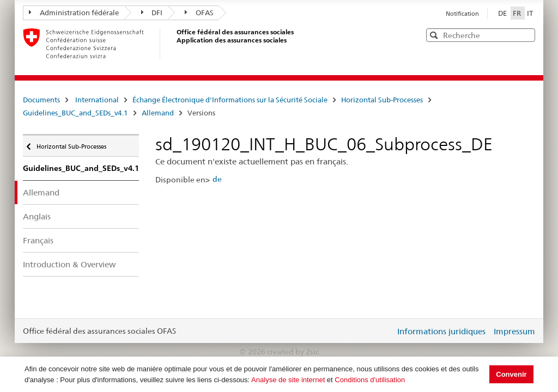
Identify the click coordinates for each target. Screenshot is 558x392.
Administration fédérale (74, 13)
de (217, 179)
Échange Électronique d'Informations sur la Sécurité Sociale (230, 100)
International (97, 100)
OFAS (199, 13)
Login (385, 331)
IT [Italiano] (530, 13)
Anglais (37, 216)
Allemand (158, 113)
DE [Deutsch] (503, 13)
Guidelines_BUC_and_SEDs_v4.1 (75, 113)
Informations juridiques (441, 331)
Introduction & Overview (69, 264)
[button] (526, 35)
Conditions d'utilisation (370, 380)
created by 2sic (293, 352)
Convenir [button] (511, 374)
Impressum (514, 331)
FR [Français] (518, 13)
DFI (152, 13)
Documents (41, 100)
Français (38, 240)
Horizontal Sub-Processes (382, 100)
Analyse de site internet (288, 380)
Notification (462, 14)
